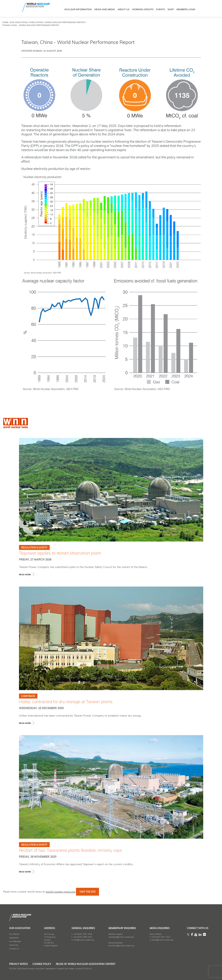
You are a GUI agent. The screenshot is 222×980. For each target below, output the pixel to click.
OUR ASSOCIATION (19, 23)
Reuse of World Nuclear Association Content (97, 964)
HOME (5, 23)
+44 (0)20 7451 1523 (161, 937)
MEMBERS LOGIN (186, 10)
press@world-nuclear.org (162, 940)
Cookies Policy (47, 964)
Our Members (15, 942)
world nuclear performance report (65, 23)
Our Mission (14, 934)
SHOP (171, 10)
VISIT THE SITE (87, 892)
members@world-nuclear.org (121, 937)
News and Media (105, 10)
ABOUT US (123, 10)
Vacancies (14, 945)
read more (25, 575)
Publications (36, 23)
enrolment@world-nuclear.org (121, 946)
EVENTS (161, 10)
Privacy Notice (19, 964)
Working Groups (143, 10)
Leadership (14, 938)
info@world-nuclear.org (84, 940)
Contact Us (14, 949)
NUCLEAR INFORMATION (78, 10)
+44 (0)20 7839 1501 (83, 937)
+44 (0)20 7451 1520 (83, 934)
